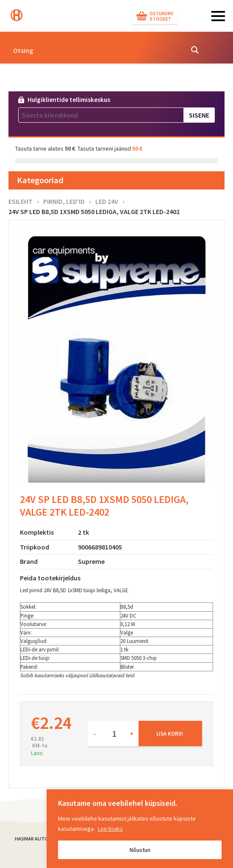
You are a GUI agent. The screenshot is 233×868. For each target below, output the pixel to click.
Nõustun (140, 850)
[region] (140, 829)
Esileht (21, 201)
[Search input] (96, 50)
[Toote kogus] (113, 733)
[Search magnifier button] (195, 50)
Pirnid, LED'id (64, 201)
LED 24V (107, 201)
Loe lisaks (110, 829)
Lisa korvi (170, 733)
